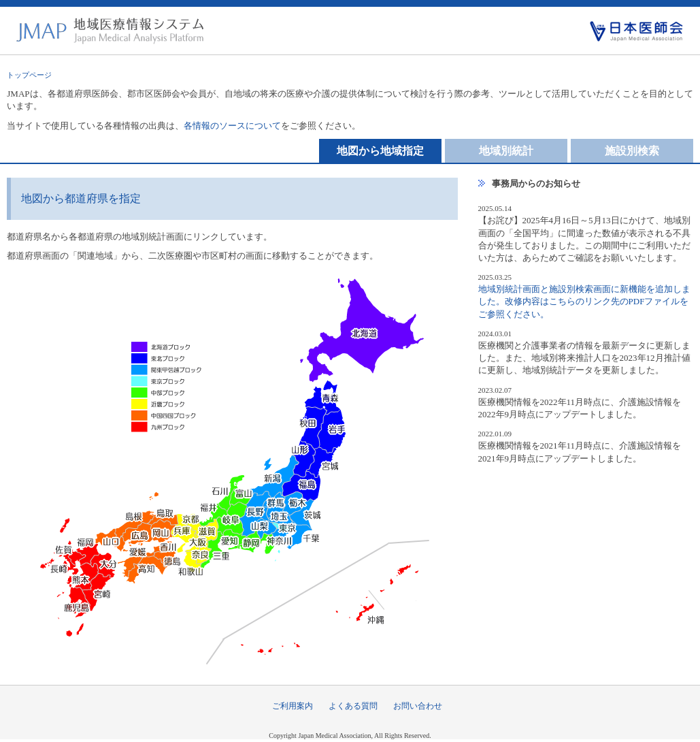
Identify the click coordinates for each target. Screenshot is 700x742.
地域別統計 (506, 151)
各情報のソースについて (232, 126)
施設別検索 (632, 151)
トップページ (29, 75)
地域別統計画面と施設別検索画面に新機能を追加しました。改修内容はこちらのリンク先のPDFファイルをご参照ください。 (584, 301)
